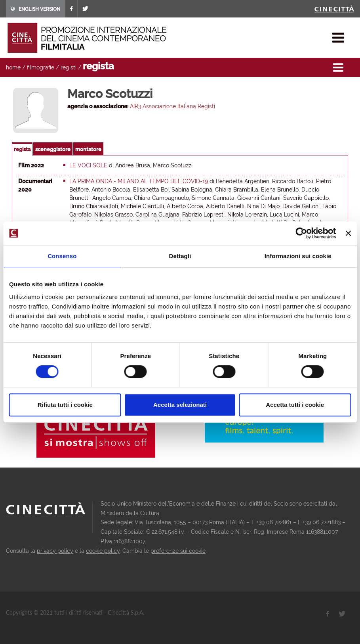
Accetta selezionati (180, 405)
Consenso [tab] (62, 256)
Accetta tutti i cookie (295, 405)
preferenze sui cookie (178, 551)
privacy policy (55, 551)
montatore (88, 149)
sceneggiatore (53, 149)
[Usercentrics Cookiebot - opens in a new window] (302, 233)
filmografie (41, 67)
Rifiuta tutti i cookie (65, 405)
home (13, 67)
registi (69, 67)
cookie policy (103, 551)
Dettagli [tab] (180, 256)
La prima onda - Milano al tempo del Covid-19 (139, 181)
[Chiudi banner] (348, 233)
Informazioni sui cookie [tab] (298, 256)
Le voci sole (88, 165)
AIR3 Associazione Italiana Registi (172, 106)
